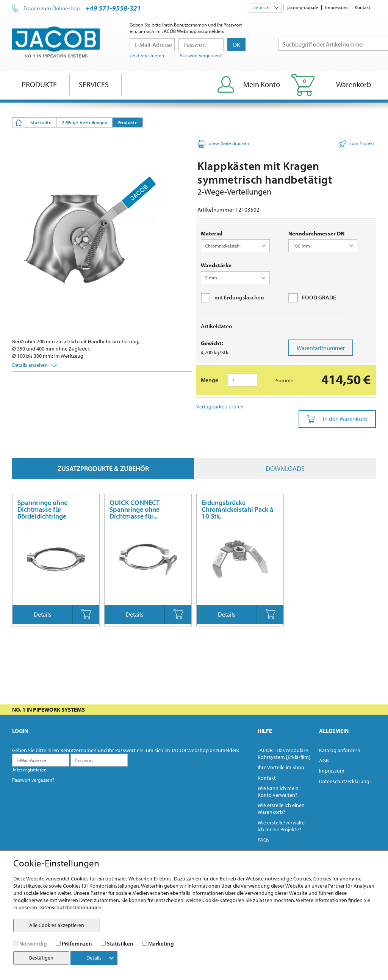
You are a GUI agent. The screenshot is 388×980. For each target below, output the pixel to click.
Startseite (41, 122)
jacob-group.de (303, 7)
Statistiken (120, 943)
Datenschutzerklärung (344, 781)
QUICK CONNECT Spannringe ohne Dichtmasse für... (135, 509)
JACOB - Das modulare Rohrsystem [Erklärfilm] (284, 754)
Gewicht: (212, 343)
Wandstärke (216, 265)
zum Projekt (356, 144)
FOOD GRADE (312, 298)
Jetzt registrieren (147, 55)
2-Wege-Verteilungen (84, 122)
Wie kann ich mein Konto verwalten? (278, 791)
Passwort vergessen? (201, 55)
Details (42, 614)
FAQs (264, 840)
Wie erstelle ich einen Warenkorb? (281, 809)
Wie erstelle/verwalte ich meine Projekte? (281, 826)
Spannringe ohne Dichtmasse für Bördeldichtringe (42, 509)
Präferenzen (77, 943)
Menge (210, 380)
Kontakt (362, 7)
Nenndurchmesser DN (316, 233)
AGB (324, 760)
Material (212, 233)
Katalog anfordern (340, 750)
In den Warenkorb (337, 419)
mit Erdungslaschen (232, 298)
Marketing (161, 943)
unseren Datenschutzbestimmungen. (61, 907)
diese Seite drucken (224, 144)
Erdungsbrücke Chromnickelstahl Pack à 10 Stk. (237, 509)
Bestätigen (41, 958)
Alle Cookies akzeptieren (57, 925)
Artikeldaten (217, 326)
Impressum (336, 7)
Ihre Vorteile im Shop (281, 767)
